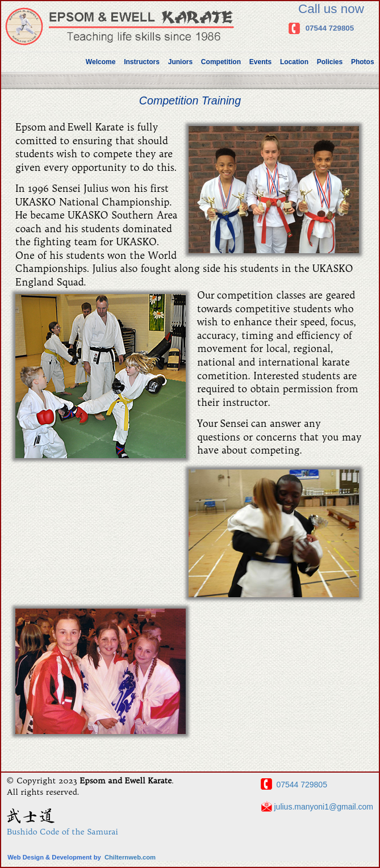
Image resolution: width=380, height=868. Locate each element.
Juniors (180, 62)
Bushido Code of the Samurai (62, 832)
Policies (330, 62)
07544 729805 (330, 28)
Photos (363, 62)
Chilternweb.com (130, 857)
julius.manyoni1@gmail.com (323, 807)
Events (260, 62)
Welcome (101, 62)
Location (294, 62)
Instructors (142, 62)
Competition (221, 62)
